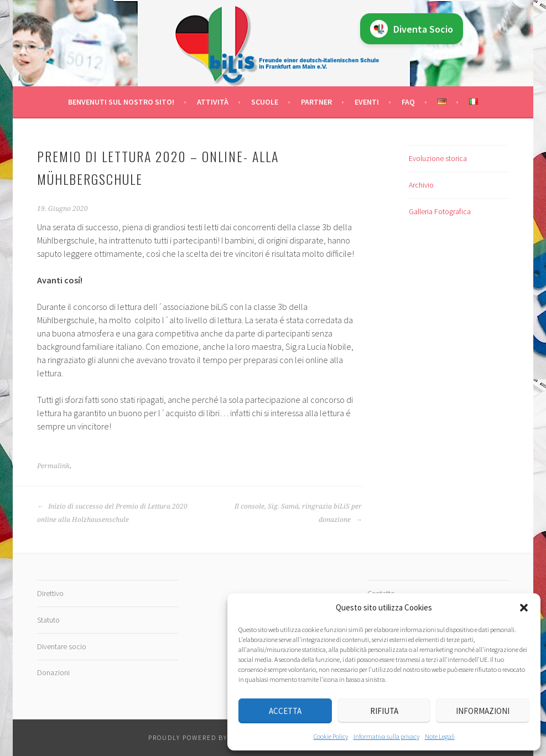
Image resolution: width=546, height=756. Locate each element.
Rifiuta (384, 711)
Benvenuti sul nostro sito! (121, 102)
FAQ (408, 102)
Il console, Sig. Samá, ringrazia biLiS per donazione (298, 513)
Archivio (421, 185)
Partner (316, 102)
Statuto (48, 620)
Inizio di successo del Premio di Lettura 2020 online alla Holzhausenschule (112, 513)
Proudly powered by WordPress (210, 737)
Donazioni (53, 672)
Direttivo (50, 593)
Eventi (367, 102)
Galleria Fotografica (440, 211)
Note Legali (440, 736)
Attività (213, 102)
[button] (524, 608)
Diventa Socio (412, 29)
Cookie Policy (331, 736)
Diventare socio (62, 646)
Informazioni (483, 711)
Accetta (285, 711)
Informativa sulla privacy (386, 736)
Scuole (265, 102)
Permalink (53, 466)
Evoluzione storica (438, 158)
